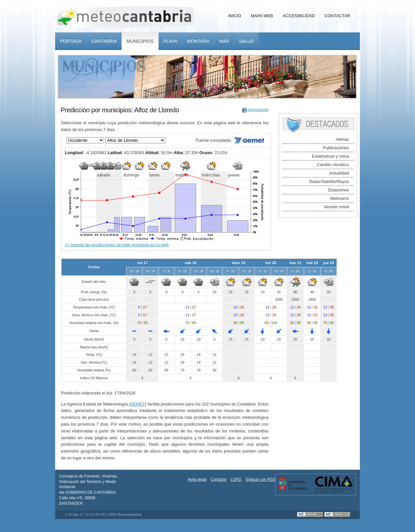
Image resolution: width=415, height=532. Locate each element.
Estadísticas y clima (330, 156)
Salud (247, 41)
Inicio (235, 16)
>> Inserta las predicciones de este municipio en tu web (117, 245)
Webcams (339, 198)
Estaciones (338, 190)
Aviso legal (197, 479)
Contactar (337, 16)
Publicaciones (336, 148)
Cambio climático (333, 165)
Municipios (140, 41)
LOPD (236, 479)
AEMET (138, 404)
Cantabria (104, 41)
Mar (224, 41)
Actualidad (339, 173)
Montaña (198, 41)
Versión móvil (336, 207)
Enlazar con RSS (261, 479)
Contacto (219, 479)
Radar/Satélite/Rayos (329, 181)
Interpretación (258, 110)
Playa (170, 41)
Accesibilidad (299, 16)
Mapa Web (262, 16)
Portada (71, 41)
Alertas (342, 139)
